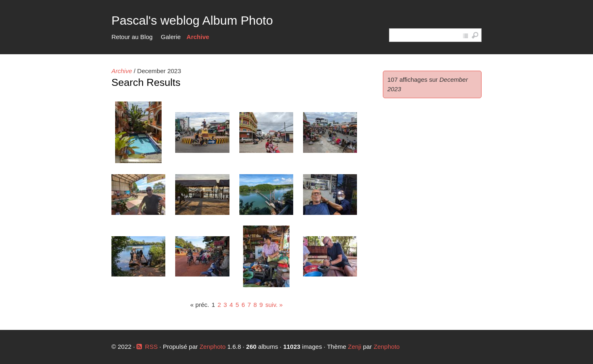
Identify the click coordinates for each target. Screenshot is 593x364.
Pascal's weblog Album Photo (192, 20)
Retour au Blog (132, 37)
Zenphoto (213, 347)
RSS (152, 347)
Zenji (355, 347)
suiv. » (274, 305)
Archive (198, 37)
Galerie (171, 37)
